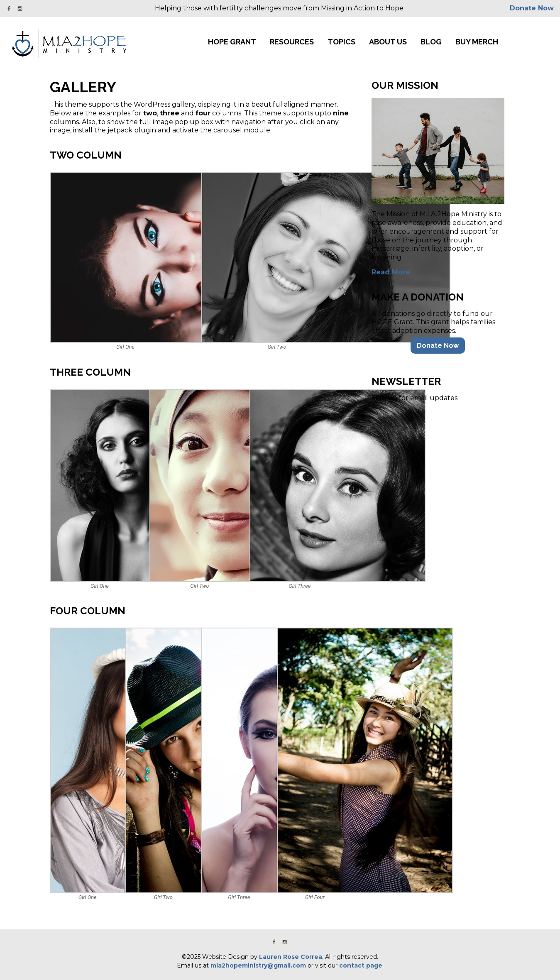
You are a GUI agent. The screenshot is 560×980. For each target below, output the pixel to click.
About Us (388, 42)
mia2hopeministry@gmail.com (258, 965)
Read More (391, 272)
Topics (341, 42)
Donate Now (532, 8)
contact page (361, 965)
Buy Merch (477, 42)
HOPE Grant (232, 42)
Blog (431, 42)
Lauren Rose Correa (291, 957)
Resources (292, 42)
